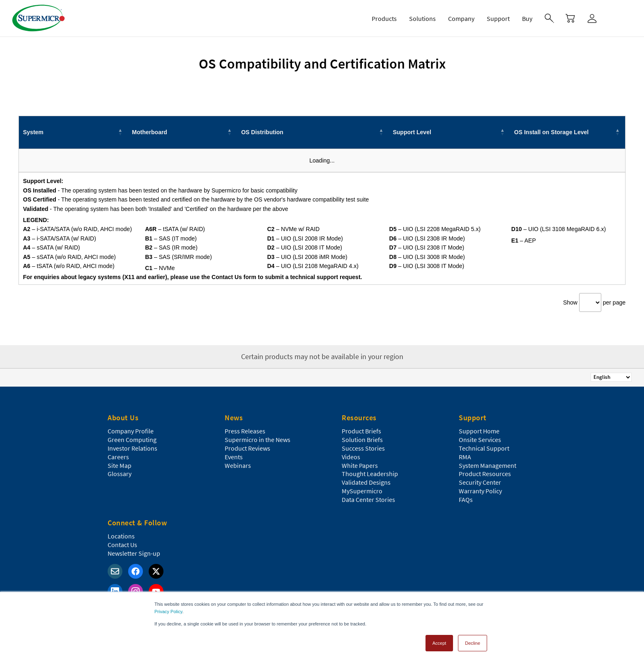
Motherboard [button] (149, 132)
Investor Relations (132, 448)
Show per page (594, 302)
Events (234, 457)
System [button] (33, 132)
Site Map (120, 465)
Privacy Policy (168, 612)
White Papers (360, 465)
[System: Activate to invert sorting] (74, 132)
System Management (488, 465)
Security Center (480, 482)
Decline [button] (473, 643)
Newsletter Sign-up (134, 553)
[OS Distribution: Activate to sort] (313, 132)
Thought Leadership (370, 474)
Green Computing (132, 440)
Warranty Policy (480, 491)
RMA (465, 457)
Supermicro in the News (258, 440)
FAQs (466, 499)
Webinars (238, 465)
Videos (351, 457)
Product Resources (485, 474)
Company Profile (131, 431)
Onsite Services (480, 440)
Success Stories (363, 448)
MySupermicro (362, 491)
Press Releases (245, 431)
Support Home (479, 431)
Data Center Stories (368, 499)
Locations (121, 536)
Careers (118, 457)
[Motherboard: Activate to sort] (182, 132)
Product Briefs (361, 431)
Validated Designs (366, 482)
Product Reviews (247, 448)
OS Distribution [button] (262, 132)
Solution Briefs (362, 440)
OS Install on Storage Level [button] (551, 132)
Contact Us (122, 545)
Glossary (120, 474)
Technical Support (484, 448)
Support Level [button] (412, 132)
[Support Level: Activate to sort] (449, 132)
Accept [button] (439, 643)
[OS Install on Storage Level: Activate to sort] (568, 132)
